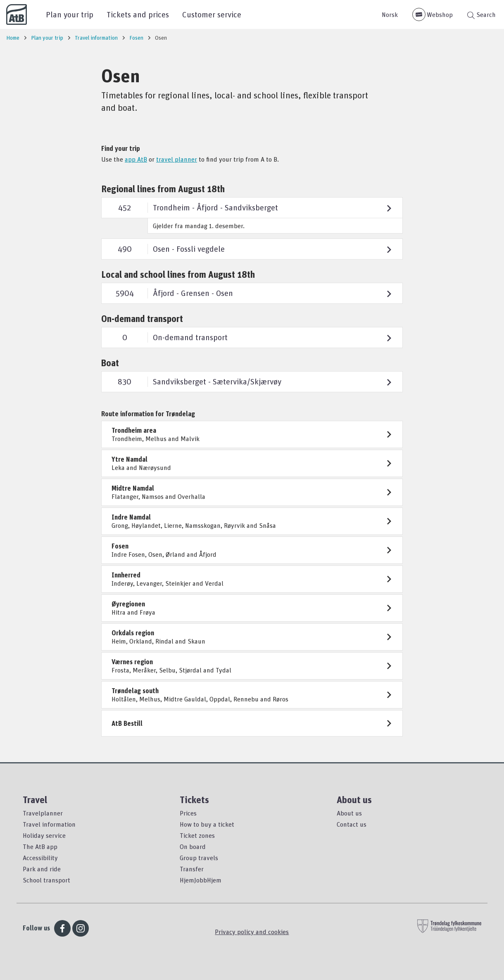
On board (193, 846)
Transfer (192, 869)
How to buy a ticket (207, 824)
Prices (188, 813)
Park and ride (42, 869)
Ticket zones (197, 835)
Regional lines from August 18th (163, 189)
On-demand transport (142, 318)
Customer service (212, 14)
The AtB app (40, 846)
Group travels (199, 858)
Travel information (49, 824)
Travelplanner (43, 813)
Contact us (352, 824)
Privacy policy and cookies (252, 932)
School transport (46, 880)
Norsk (390, 14)
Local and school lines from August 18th (178, 274)
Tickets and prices (138, 14)
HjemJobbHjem (201, 880)
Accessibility (40, 858)
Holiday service (44, 835)
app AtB (136, 159)
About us (349, 813)
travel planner (177, 159)
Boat (110, 363)
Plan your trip (70, 14)
